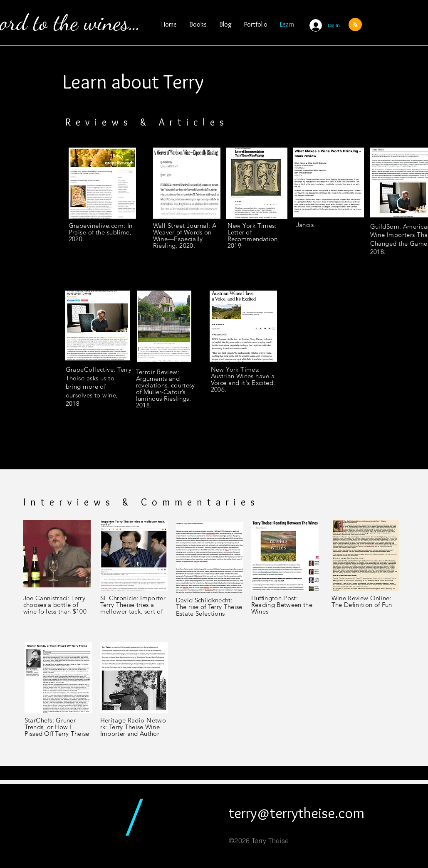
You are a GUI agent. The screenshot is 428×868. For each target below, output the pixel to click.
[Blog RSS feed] (355, 25)
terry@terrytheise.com (297, 813)
